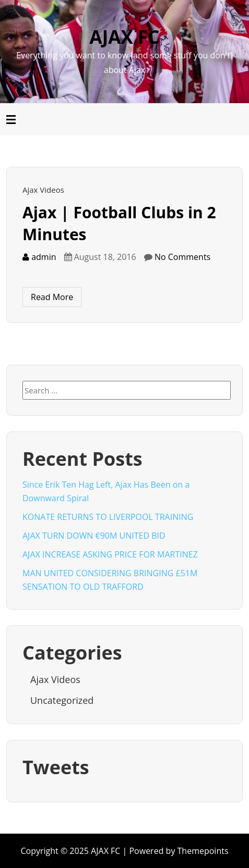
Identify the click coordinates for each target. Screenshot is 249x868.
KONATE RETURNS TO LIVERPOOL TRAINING (108, 517)
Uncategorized (62, 700)
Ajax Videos (43, 190)
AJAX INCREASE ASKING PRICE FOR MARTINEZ (110, 554)
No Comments (182, 257)
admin (39, 257)
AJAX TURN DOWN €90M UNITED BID (94, 536)
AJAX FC (125, 37)
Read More (52, 297)
